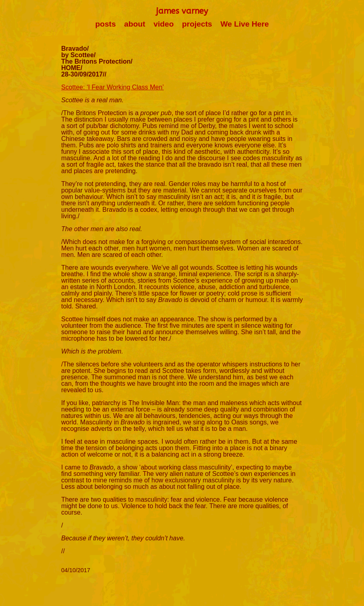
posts (105, 24)
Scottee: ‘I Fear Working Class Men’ (113, 87)
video (163, 24)
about (134, 24)
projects (197, 24)
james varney (182, 11)
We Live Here (244, 24)
